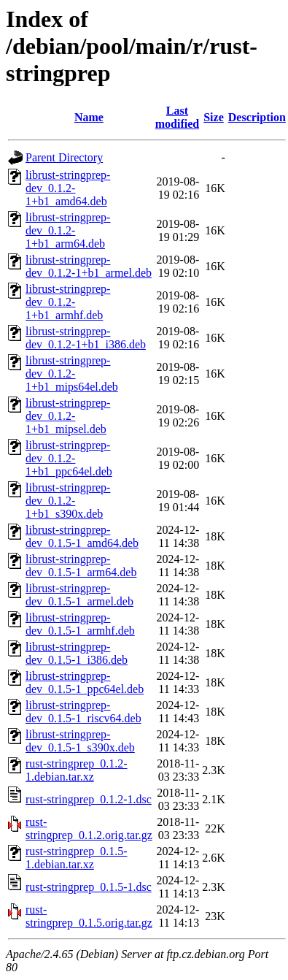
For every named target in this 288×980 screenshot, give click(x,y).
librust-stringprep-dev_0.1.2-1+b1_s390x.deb (68, 501)
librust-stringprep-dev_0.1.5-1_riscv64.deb (83, 712)
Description (257, 117)
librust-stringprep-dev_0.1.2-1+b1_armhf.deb (68, 302)
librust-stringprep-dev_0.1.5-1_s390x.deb (80, 741)
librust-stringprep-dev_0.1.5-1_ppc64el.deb (85, 682)
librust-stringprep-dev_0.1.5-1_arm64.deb (81, 566)
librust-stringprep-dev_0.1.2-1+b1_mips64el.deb (72, 374)
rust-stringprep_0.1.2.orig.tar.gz (89, 828)
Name (89, 117)
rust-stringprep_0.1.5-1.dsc (89, 887)
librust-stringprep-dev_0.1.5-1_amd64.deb (82, 536)
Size (214, 117)
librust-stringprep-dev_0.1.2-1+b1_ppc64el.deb (69, 458)
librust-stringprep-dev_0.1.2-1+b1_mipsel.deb (68, 416)
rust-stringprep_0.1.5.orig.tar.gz (89, 916)
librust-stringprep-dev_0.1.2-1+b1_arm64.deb (68, 230)
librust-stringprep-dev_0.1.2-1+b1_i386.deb (86, 338)
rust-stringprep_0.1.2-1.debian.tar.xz (77, 770)
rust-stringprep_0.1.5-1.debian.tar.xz (77, 858)
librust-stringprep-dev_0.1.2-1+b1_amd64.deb (68, 188)
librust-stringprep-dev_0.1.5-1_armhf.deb (80, 624)
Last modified (177, 117)
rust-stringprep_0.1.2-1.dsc (89, 799)
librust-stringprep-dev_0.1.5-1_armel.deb (79, 595)
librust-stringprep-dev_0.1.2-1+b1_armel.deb (89, 266)
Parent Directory (64, 157)
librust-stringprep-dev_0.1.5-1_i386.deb (77, 653)
